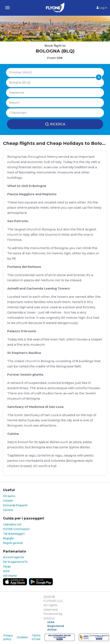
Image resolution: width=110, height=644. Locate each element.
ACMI (6, 571)
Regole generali (13, 543)
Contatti (8, 501)
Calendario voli (12, 524)
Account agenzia (13, 557)
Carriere (8, 510)
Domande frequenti (15, 505)
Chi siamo (9, 496)
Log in (102, 8)
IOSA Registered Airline (56, 626)
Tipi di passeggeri (14, 534)
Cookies (22, 637)
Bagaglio (9, 538)
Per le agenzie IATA (15, 562)
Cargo (7, 566)
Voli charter (10, 576)
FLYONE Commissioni (16, 529)
